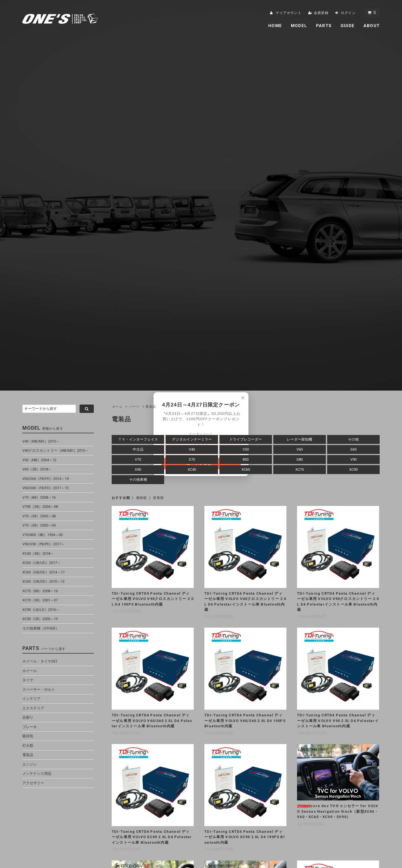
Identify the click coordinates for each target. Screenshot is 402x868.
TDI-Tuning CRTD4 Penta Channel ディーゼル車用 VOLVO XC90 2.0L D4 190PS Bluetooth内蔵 (245, 837)
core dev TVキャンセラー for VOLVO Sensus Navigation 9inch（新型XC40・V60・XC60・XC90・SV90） (338, 811)
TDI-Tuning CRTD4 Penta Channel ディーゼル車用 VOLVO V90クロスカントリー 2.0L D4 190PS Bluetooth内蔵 (153, 599)
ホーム (117, 407)
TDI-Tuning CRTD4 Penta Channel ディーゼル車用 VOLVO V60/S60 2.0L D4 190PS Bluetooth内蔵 (245, 721)
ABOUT (372, 26)
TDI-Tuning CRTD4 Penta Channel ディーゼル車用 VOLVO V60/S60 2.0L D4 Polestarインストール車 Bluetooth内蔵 (152, 721)
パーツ (134, 407)
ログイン (348, 13)
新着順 (159, 498)
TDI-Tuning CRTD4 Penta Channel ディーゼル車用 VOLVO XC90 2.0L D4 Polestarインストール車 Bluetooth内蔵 (152, 837)
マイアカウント (288, 13)
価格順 (142, 498)
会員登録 (321, 13)
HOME (275, 26)
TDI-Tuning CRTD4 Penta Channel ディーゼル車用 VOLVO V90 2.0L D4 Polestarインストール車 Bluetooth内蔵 (338, 721)
